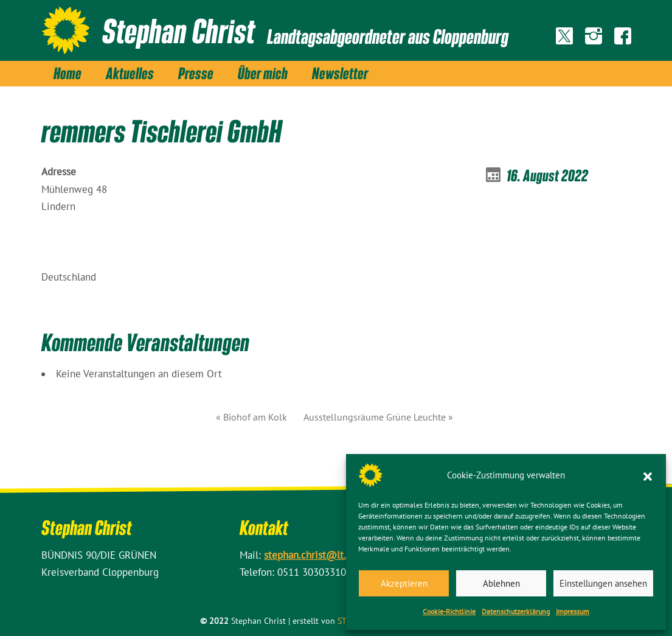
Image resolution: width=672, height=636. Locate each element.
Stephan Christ (178, 30)
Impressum (573, 611)
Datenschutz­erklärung (516, 611)
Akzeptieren (404, 583)
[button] (648, 475)
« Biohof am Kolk (251, 417)
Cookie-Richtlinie (449, 611)
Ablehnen (501, 583)
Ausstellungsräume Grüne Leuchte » (378, 417)
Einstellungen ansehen (603, 583)
